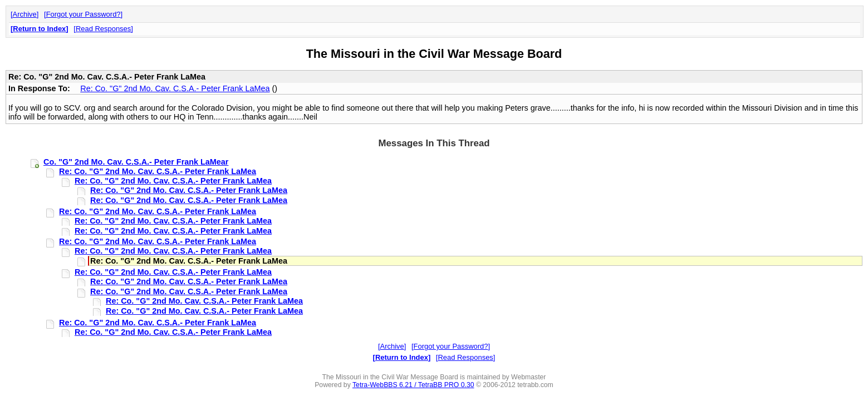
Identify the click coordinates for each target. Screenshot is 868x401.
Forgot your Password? (84, 14)
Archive (25, 14)
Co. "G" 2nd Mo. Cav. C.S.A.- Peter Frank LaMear (136, 162)
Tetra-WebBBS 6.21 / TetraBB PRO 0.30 (413, 385)
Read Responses (103, 29)
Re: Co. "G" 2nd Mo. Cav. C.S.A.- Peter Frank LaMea (175, 88)
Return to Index (39, 29)
